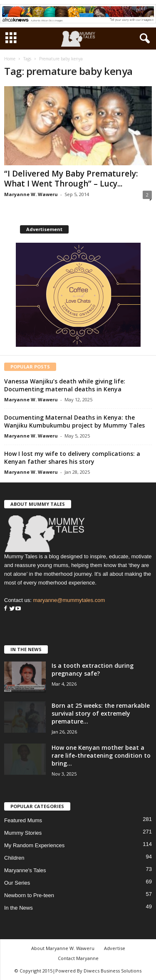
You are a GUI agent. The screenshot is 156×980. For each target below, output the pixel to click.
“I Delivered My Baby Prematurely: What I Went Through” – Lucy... (71, 179)
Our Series (17, 883)
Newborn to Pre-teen (29, 895)
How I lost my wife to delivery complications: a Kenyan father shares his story (72, 458)
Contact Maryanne (78, 958)
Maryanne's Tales (25, 870)
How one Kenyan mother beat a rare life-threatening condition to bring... (101, 755)
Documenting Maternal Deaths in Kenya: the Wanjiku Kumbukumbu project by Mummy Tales (74, 421)
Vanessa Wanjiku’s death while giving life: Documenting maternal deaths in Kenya (65, 385)
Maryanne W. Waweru (31, 194)
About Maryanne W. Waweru (63, 948)
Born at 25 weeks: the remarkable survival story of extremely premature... (101, 713)
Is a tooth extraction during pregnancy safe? (93, 669)
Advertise (115, 948)
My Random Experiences (34, 845)
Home (10, 59)
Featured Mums (23, 820)
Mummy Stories (23, 833)
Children (14, 858)
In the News (19, 908)
